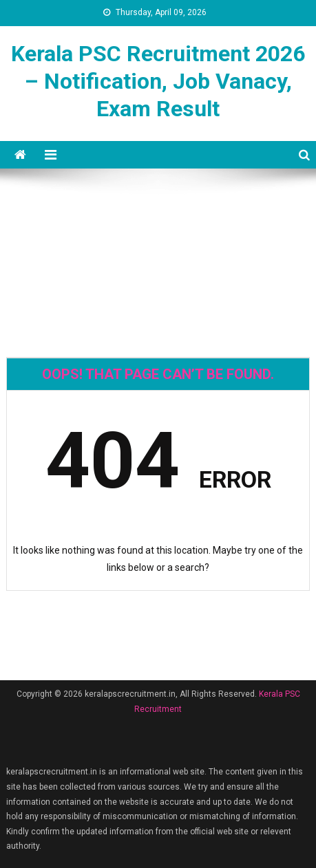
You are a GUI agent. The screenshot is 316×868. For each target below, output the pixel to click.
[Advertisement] (158, 218)
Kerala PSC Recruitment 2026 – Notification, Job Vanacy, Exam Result (158, 81)
